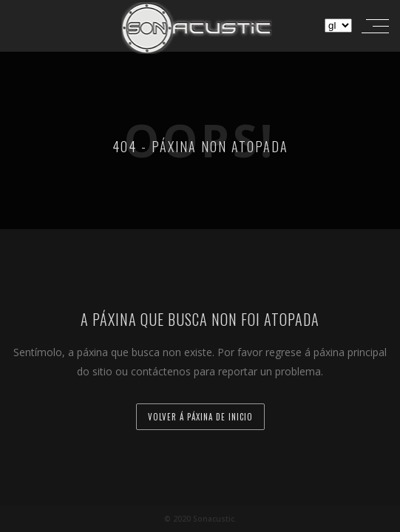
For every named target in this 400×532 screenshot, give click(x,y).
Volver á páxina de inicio (200, 417)
